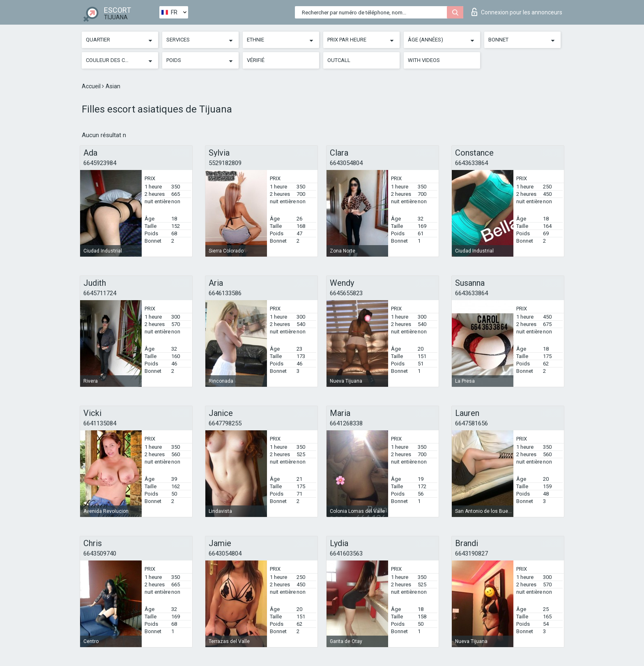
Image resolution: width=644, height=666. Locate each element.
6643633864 (471, 163)
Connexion (517, 12)
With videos (424, 60)
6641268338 (346, 423)
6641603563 (346, 553)
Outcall (339, 60)
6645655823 (346, 293)
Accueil (92, 86)
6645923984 (100, 163)
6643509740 (100, 553)
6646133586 (225, 293)
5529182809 (225, 163)
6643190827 (471, 553)
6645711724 (100, 293)
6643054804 (346, 163)
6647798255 (225, 423)
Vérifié (256, 60)
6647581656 (471, 423)
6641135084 (100, 423)
